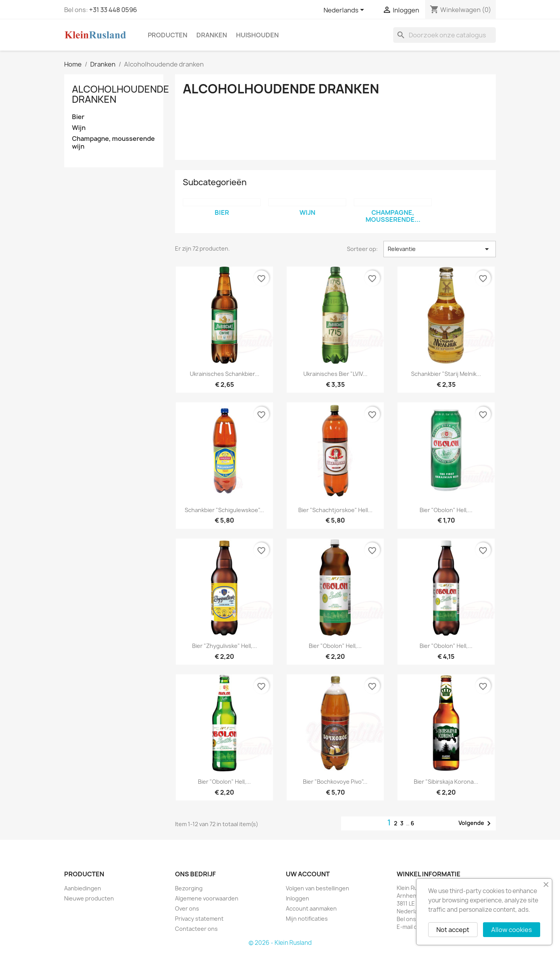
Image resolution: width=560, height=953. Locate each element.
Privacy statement (199, 919)
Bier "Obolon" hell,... (446, 510)
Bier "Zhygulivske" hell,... (225, 646)
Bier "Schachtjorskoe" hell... (335, 510)
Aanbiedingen (83, 888)
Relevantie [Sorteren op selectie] (440, 249)
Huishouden (257, 35)
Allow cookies (512, 930)
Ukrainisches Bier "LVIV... (335, 374)
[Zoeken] (444, 35)
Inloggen (297, 898)
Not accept (453, 930)
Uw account (308, 874)
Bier (78, 117)
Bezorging (189, 888)
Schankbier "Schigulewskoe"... (224, 510)
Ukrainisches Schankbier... (225, 374)
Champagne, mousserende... (393, 216)
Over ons (187, 908)
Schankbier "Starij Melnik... (446, 374)
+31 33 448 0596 (113, 10)
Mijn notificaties (307, 919)
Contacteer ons (196, 929)
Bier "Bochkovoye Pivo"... (335, 782)
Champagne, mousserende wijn (113, 143)
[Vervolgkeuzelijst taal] (345, 11)
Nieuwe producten (89, 898)
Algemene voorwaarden (207, 898)
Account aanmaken (311, 908)
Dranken (212, 35)
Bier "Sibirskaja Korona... (446, 782)
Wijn (79, 128)
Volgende (476, 823)
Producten (168, 35)
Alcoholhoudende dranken (121, 94)
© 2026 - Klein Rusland (280, 943)
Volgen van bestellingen (318, 888)
